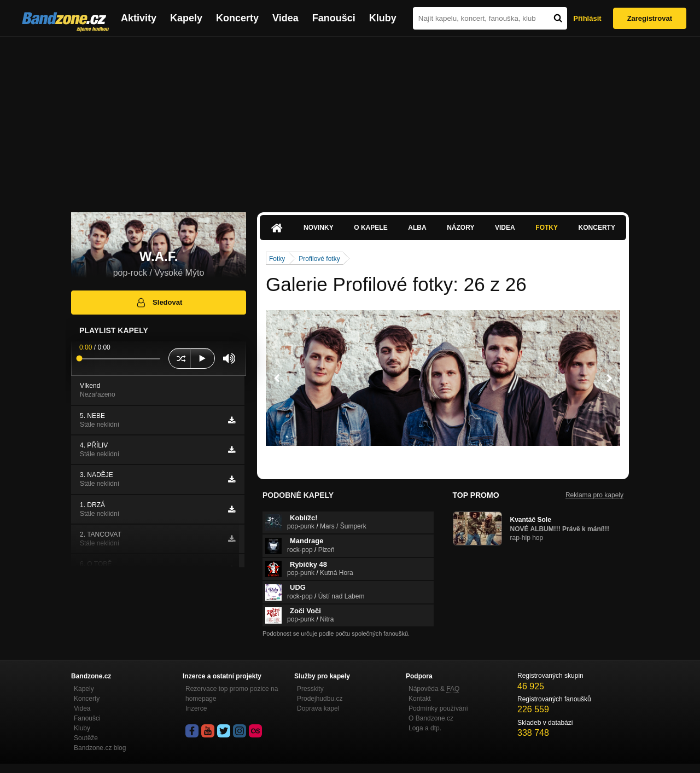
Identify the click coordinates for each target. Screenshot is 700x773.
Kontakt (420, 699)
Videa (285, 18)
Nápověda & (434, 689)
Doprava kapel (318, 708)
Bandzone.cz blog (100, 748)
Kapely (186, 18)
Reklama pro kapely (594, 495)
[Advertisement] (350, 119)
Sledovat (159, 303)
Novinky (319, 228)
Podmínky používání (438, 708)
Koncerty (237, 18)
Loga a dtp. (425, 728)
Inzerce (196, 708)
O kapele (371, 228)
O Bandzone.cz (431, 718)
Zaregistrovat (650, 18)
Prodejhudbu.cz (320, 699)
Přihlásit (587, 18)
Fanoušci (334, 18)
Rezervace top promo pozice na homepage (232, 694)
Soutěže (86, 738)
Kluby (383, 18)
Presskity (310, 689)
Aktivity (139, 18)
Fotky (547, 228)
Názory (460, 228)
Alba (417, 228)
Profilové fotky (319, 259)
